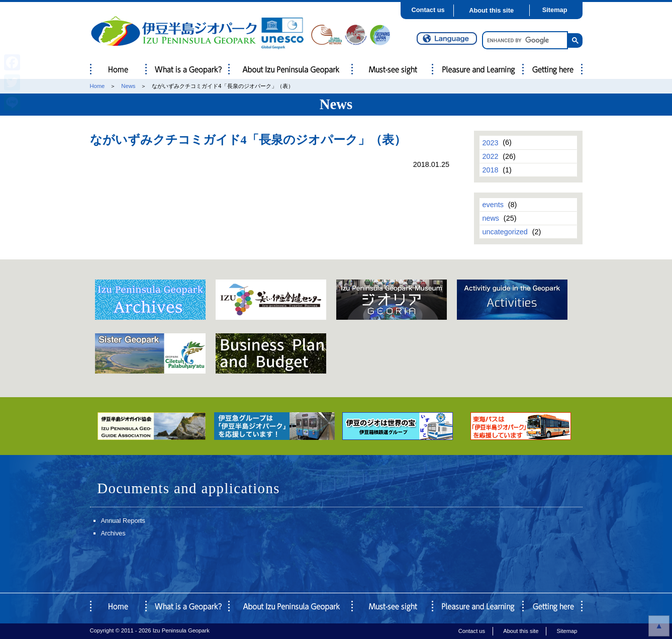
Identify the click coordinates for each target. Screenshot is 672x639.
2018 (490, 170)
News (128, 86)
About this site (491, 10)
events (493, 205)
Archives (113, 533)
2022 (490, 156)
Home (98, 86)
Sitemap (555, 10)
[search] (524, 40)
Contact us (428, 10)
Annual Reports (123, 521)
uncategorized (505, 232)
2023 (490, 142)
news (491, 218)
